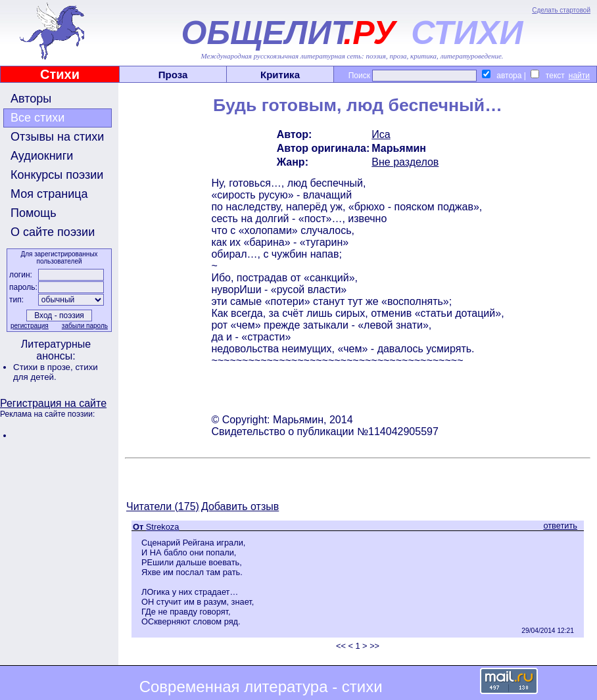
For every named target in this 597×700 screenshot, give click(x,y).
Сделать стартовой (561, 10)
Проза (173, 75)
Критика (280, 75)
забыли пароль (85, 326)
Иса (381, 134)
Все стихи (37, 118)
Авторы (31, 99)
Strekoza (163, 527)
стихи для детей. (56, 372)
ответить (560, 525)
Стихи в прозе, (44, 367)
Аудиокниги (42, 156)
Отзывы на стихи (57, 137)
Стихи (60, 74)
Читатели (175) (163, 506)
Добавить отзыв (240, 506)
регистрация (30, 326)
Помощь (34, 213)
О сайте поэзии (53, 232)
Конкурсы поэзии (57, 175)
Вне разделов (405, 162)
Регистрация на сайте (53, 403)
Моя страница (49, 194)
